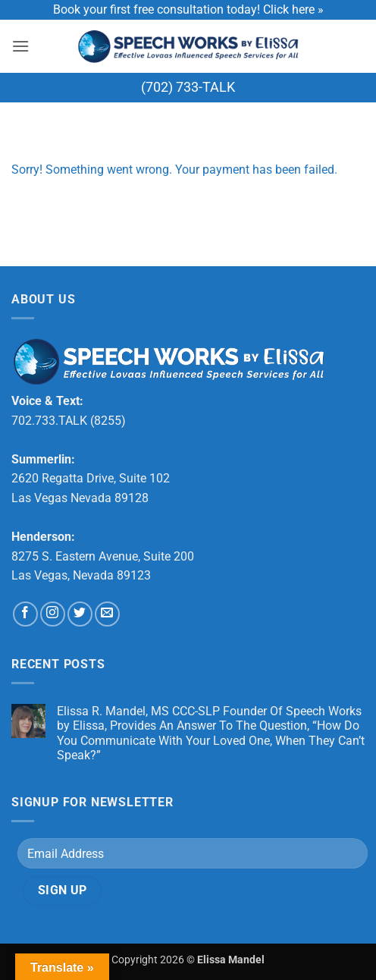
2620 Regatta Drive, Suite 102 (91, 478)
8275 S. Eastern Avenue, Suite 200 (103, 556)
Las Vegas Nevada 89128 (80, 498)
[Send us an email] (107, 614)
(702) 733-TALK (188, 87)
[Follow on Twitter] (80, 614)
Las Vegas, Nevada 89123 (81, 575)
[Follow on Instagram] (53, 614)
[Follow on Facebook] (25, 614)
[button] (20, 46)
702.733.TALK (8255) (69, 421)
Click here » (293, 9)
